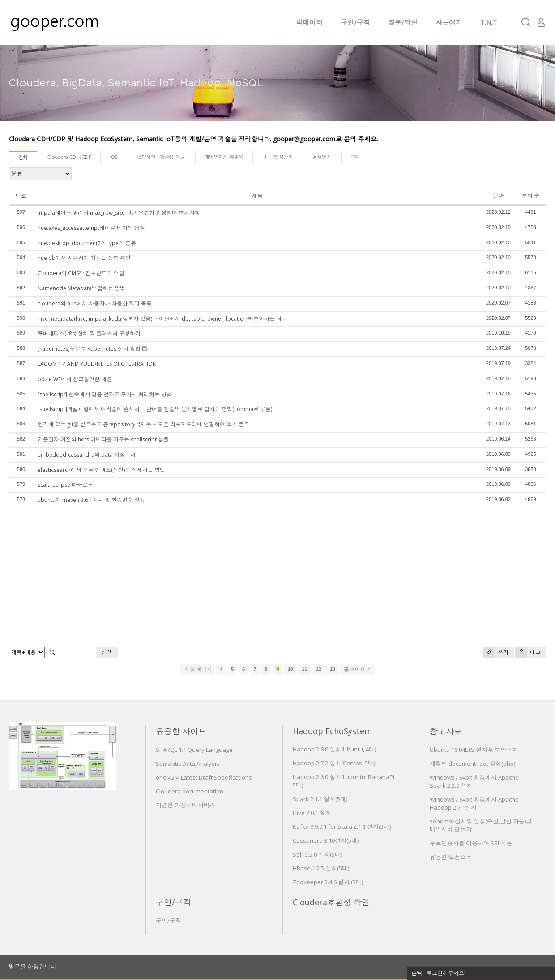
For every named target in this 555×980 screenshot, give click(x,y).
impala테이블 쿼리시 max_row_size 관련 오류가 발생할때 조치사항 (119, 213)
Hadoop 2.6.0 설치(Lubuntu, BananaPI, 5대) (344, 781)
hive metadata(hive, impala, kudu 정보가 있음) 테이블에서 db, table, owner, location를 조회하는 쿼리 (162, 319)
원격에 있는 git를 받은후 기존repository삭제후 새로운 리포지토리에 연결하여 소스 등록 (143, 424)
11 (304, 669)
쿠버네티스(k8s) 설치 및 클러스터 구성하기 (89, 333)
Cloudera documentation (190, 791)
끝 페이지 (357, 669)
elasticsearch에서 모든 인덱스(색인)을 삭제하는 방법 (101, 470)
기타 (355, 157)
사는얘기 (449, 22)
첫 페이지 (198, 669)
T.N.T (489, 22)
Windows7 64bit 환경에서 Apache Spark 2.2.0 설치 (474, 781)
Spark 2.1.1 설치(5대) (320, 799)
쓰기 (496, 652)
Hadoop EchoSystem (332, 731)
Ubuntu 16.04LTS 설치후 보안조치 (474, 750)
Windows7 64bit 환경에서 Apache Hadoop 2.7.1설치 (474, 803)
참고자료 (446, 731)
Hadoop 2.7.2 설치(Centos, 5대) (334, 763)
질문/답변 (403, 22)
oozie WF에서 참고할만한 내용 (75, 379)
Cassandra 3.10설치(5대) (326, 840)
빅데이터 (309, 22)
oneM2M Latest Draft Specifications (204, 777)
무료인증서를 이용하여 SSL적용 (471, 843)
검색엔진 (322, 157)
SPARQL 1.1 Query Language (194, 750)
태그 (528, 652)
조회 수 (531, 196)
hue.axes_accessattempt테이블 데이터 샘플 (91, 228)
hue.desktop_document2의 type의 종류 (87, 243)
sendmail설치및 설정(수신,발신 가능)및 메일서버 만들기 (481, 825)
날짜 (498, 196)
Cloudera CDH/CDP (69, 157)
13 (333, 669)
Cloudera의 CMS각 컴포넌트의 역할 (81, 273)
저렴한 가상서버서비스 (186, 805)
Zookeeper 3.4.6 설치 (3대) (328, 882)
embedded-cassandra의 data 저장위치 (87, 455)
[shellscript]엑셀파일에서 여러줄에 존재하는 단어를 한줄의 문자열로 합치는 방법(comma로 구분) (155, 409)
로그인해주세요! (446, 973)
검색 (107, 652)
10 (290, 669)
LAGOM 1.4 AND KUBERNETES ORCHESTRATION (97, 364)
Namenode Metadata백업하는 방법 (81, 288)
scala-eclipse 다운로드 (65, 485)
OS (114, 157)
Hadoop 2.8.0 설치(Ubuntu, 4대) (334, 749)
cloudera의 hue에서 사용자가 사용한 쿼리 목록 (95, 303)
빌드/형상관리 (278, 157)
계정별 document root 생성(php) (472, 764)
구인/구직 (355, 22)
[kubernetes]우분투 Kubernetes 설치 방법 (89, 349)
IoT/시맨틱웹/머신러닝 (161, 157)
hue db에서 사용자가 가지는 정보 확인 (84, 258)
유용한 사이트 (181, 731)
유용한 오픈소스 (451, 857)
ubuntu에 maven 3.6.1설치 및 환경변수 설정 (91, 500)
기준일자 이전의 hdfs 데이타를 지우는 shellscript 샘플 (103, 439)
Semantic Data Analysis (188, 764)
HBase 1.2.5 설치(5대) (321, 868)
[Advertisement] (277, 577)
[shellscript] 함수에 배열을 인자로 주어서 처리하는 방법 (105, 394)
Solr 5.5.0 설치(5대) (317, 854)
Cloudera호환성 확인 (331, 902)
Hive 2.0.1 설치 (312, 813)
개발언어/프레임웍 (224, 157)
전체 (23, 158)
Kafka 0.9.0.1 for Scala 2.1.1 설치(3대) (342, 827)
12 (318, 669)
